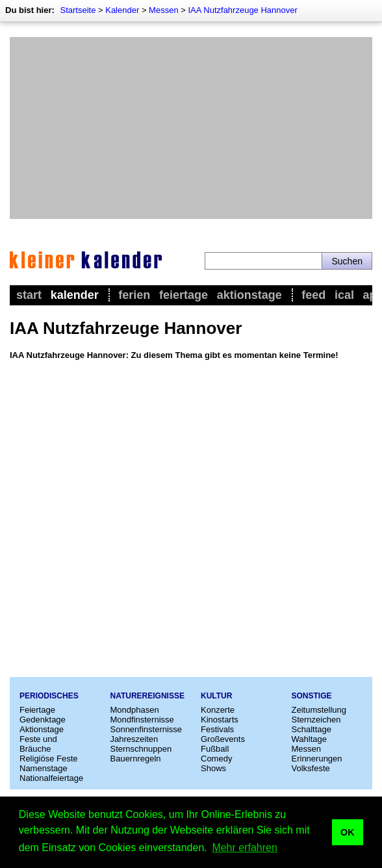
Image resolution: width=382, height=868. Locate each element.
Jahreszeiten (134, 739)
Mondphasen (135, 710)
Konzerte (218, 710)
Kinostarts (220, 720)
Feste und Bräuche (38, 744)
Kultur (216, 696)
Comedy (216, 759)
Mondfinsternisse (142, 720)
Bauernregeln (136, 759)
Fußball (215, 749)
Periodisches (49, 696)
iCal (344, 295)
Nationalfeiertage (51, 778)
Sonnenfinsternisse (146, 729)
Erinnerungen (317, 759)
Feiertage (184, 295)
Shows (213, 768)
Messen (164, 10)
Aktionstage (249, 295)
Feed (313, 295)
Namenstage (44, 768)
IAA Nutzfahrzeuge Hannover (242, 10)
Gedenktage (43, 720)
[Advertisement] (191, 128)
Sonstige (312, 696)
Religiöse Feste (49, 759)
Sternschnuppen (141, 749)
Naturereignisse (147, 696)
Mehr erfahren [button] (245, 848)
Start (29, 295)
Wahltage (309, 739)
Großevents (223, 739)
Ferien (134, 295)
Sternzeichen (316, 720)
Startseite (78, 10)
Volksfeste (311, 768)
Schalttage (312, 729)
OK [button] (348, 832)
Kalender (122, 10)
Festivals (217, 729)
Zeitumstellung (319, 710)
